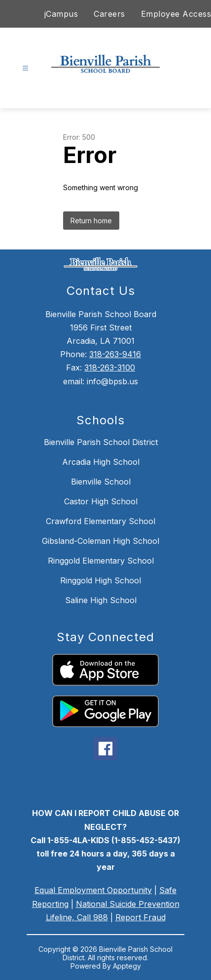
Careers (109, 14)
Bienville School (101, 482)
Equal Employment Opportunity (93, 890)
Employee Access (176, 14)
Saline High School (101, 600)
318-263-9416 (115, 354)
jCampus (61, 14)
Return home (91, 221)
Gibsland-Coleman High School (101, 541)
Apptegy (127, 966)
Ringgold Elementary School (101, 561)
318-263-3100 (110, 367)
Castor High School (101, 501)
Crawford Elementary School (101, 521)
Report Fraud (141, 917)
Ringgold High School (101, 580)
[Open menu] (25, 68)
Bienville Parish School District (101, 442)
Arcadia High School (101, 462)
